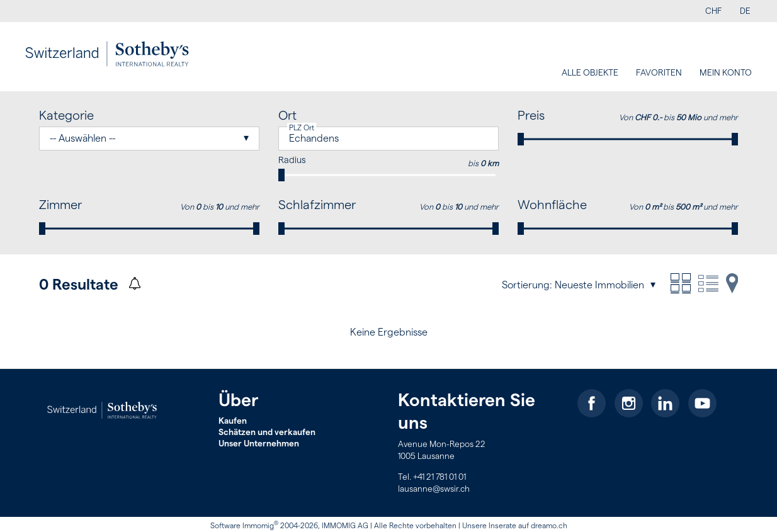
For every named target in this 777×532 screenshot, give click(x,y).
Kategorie (66, 116)
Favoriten (659, 73)
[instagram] (629, 403)
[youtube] (702, 403)
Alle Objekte (590, 73)
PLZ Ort (302, 128)
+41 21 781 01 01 (440, 477)
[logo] (107, 54)
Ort (287, 116)
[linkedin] (665, 403)
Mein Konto (726, 73)
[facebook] (592, 403)
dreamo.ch (549, 526)
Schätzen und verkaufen (267, 433)
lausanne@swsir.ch (434, 489)
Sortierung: (527, 285)
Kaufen (233, 421)
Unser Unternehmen (259, 444)
